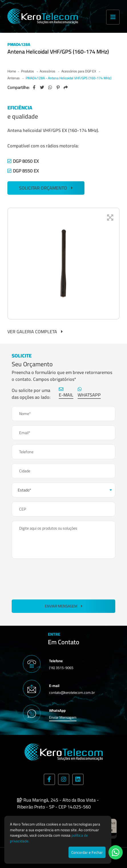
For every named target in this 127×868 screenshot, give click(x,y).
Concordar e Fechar (87, 852)
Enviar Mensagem (64, 606)
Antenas (14, 78)
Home (12, 71)
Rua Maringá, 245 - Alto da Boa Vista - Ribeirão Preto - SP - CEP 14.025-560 (58, 803)
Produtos (28, 71)
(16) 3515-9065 (61, 668)
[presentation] (55, 578)
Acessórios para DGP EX (79, 71)
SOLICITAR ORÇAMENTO (46, 188)
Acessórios (48, 71)
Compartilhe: (18, 88)
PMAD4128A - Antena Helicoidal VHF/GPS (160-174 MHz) (68, 78)
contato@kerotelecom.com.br (72, 692)
